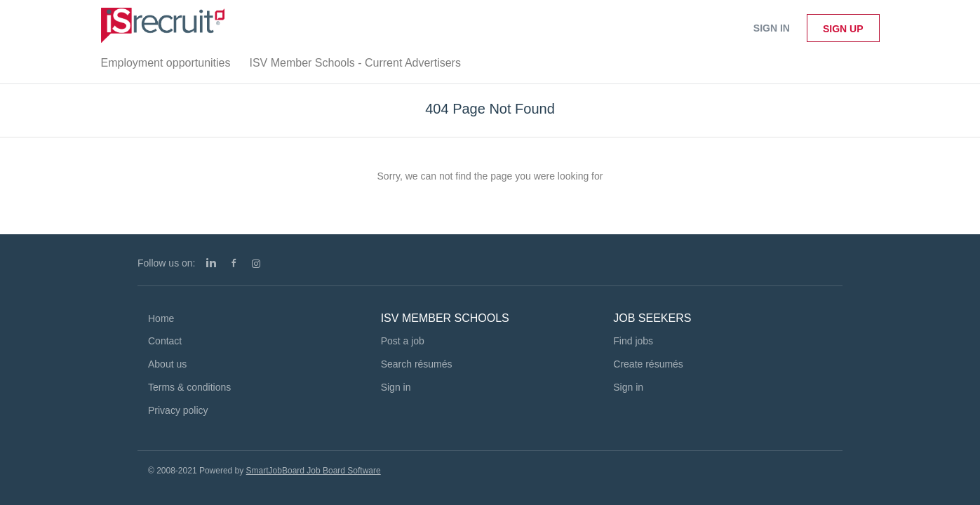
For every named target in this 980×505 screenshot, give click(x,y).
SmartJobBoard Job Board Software (314, 471)
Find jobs (633, 341)
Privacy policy (178, 410)
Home (161, 318)
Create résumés (648, 364)
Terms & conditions (189, 387)
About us (167, 364)
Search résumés (417, 364)
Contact (165, 341)
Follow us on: (166, 263)
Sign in (772, 28)
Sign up (843, 29)
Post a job (403, 341)
